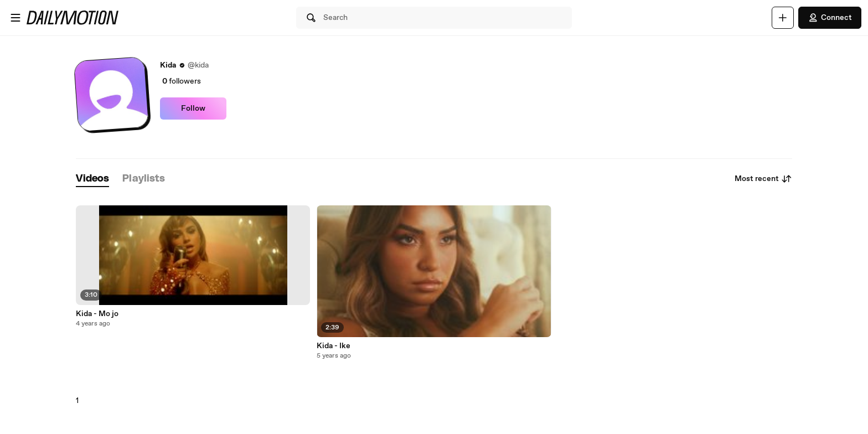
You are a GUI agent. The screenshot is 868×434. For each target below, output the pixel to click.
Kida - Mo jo (97, 314)
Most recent (763, 179)
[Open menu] (15, 18)
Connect (830, 18)
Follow (193, 108)
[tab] (92, 179)
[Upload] (783, 18)
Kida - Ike (334, 346)
